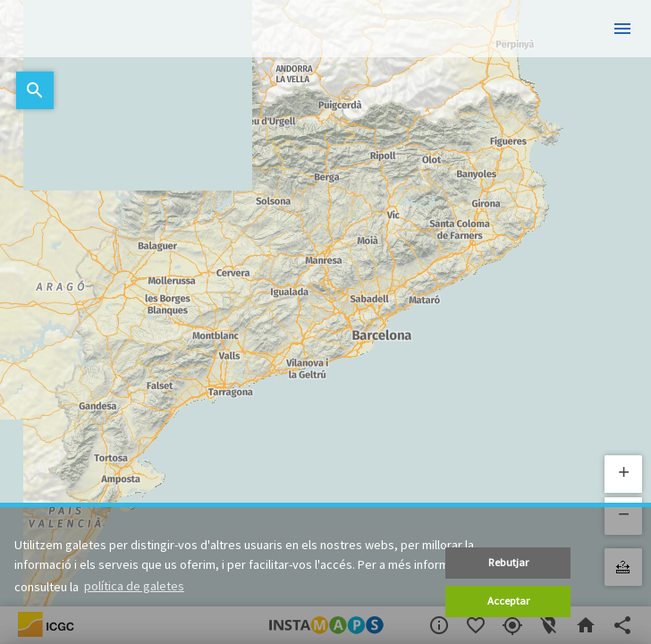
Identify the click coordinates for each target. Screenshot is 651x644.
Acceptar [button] (508, 601)
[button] (623, 474)
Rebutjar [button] (508, 562)
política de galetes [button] (134, 586)
